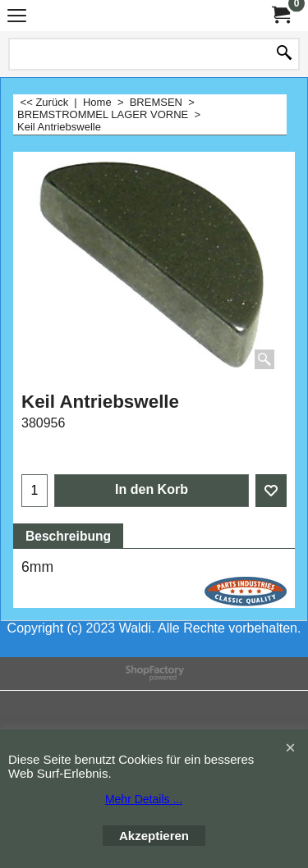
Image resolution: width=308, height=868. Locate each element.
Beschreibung (68, 536)
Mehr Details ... (144, 799)
